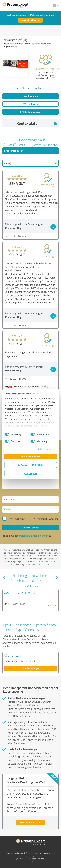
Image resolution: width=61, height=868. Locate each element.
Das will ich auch (30, 20)
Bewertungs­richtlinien (14, 853)
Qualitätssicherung (33, 853)
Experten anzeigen (30, 668)
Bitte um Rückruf (17, 519)
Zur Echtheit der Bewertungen (30, 88)
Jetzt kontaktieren (30, 112)
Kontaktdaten (37, 123)
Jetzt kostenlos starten (31, 822)
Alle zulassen (31, 456)
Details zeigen (44, 449)
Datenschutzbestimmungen (34, 536)
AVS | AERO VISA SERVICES (20, 593)
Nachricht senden (31, 528)
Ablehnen (30, 474)
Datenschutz (48, 853)
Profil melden (44, 564)
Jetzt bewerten (31, 96)
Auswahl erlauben (31, 465)
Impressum (30, 856)
